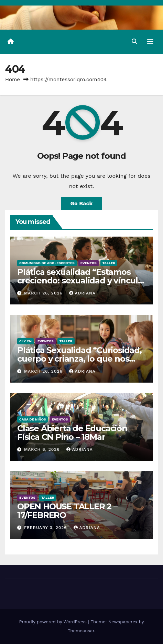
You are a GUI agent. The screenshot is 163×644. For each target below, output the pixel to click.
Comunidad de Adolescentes (47, 263)
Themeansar (81, 631)
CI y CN (25, 341)
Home (13, 80)
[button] (134, 41)
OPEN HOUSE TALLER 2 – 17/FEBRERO (67, 511)
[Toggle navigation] (150, 42)
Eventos (89, 263)
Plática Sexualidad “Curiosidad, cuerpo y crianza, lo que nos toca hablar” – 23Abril (79, 359)
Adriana (82, 293)
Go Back (82, 203)
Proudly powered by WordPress (54, 622)
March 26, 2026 (44, 293)
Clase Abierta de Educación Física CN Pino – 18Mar (72, 433)
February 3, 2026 (46, 528)
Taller (109, 263)
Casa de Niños (32, 419)
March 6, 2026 (43, 449)
